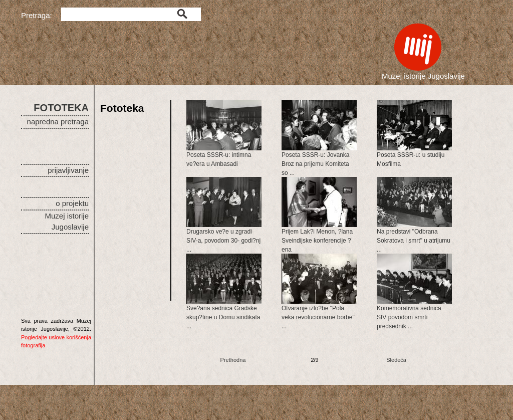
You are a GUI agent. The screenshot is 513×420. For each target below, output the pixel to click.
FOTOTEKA (61, 108)
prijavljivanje (68, 170)
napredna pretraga (58, 122)
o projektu (72, 203)
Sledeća (396, 360)
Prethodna (233, 360)
